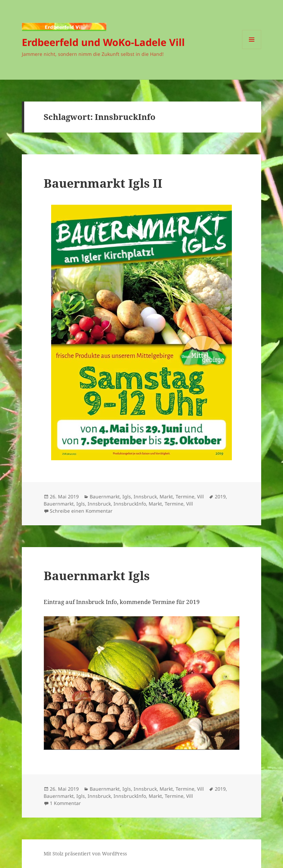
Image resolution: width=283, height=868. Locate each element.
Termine (185, 497)
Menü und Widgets (252, 49)
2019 (220, 497)
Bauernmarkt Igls (97, 576)
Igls (127, 497)
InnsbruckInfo (130, 504)
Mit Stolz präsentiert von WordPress (85, 854)
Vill (200, 497)
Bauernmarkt (105, 497)
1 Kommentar (65, 803)
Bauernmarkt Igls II (103, 183)
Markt (166, 497)
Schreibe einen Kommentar (81, 511)
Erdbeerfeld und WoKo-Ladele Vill (103, 42)
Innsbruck (145, 497)
